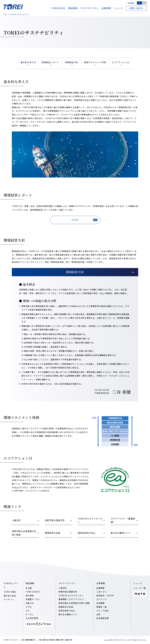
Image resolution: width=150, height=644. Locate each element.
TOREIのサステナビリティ (71, 595)
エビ (28, 611)
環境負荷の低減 (66, 607)
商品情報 (73, 8)
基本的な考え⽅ (28, 62)
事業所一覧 (102, 607)
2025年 (84, 220)
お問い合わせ (136, 8)
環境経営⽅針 (72, 62)
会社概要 (100, 603)
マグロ (29, 607)
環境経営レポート (50, 62)
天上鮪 (29, 588)
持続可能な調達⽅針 (68, 592)
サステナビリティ (90, 8)
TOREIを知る (58, 8)
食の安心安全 (10, 596)
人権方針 (63, 588)
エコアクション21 (121, 62)
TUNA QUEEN (32, 592)
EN (144, 3)
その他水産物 (32, 618)
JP (139, 3)
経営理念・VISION (105, 595)
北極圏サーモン (33, 599)
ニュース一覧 (140, 588)
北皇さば (30, 603)
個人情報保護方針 (29, 640)
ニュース (118, 8)
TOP (5, 14)
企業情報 (106, 8)
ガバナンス (102, 599)
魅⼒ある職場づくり (68, 614)
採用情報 (131, 3)
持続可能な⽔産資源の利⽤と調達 (74, 603)
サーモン (30, 614)
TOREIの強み (10, 592)
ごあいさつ (102, 592)
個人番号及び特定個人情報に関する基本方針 (56, 640)
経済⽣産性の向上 (67, 611)
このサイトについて (11, 640)
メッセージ (9, 599)
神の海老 (30, 595)
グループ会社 (102, 611)
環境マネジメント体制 (95, 62)
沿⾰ (98, 614)
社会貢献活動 (103, 618)
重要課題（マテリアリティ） (72, 599)
